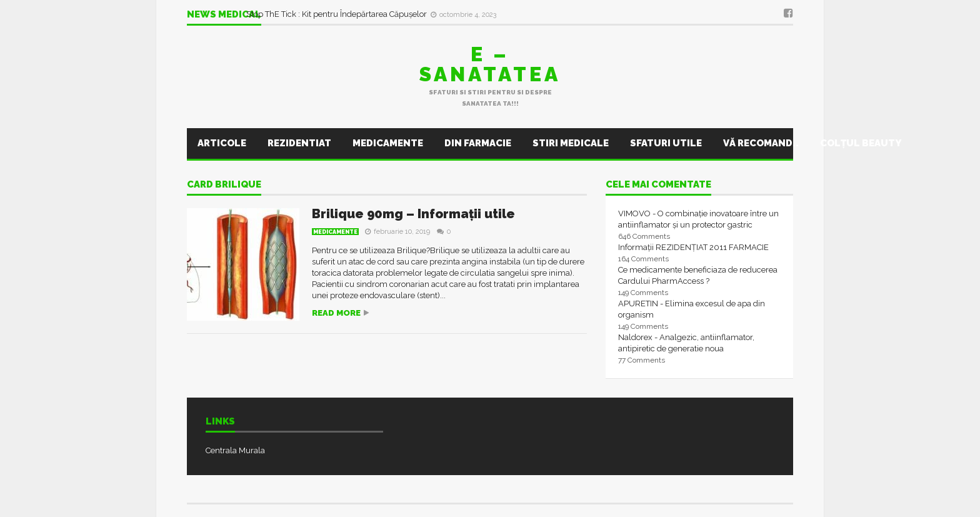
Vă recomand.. (761, 143)
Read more (336, 313)
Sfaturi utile (666, 143)
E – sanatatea (490, 64)
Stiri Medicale (571, 143)
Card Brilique (224, 185)
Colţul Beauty (861, 143)
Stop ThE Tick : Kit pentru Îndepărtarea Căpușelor (337, 14)
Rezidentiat (299, 143)
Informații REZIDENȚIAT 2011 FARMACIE (693, 247)
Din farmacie (478, 143)
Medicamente (388, 143)
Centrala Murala (235, 450)
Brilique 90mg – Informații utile (413, 214)
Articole (222, 143)
